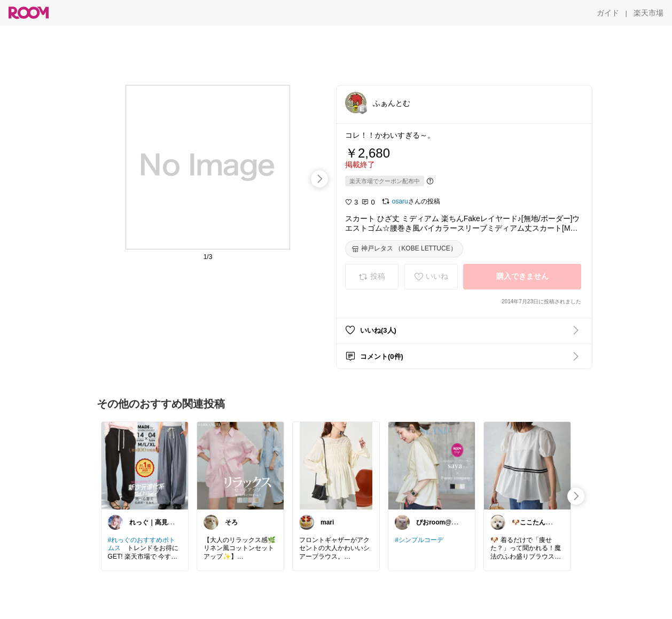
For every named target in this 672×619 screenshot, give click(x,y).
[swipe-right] (319, 179)
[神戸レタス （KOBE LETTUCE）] (404, 249)
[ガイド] (608, 13)
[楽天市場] (648, 13)
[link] (145, 465)
